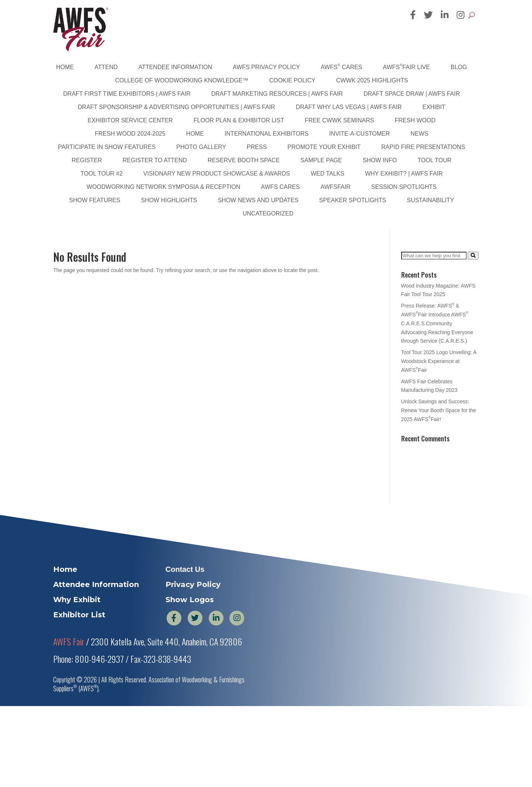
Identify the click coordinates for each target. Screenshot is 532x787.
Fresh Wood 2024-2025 (130, 134)
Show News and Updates (258, 200)
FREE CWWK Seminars (340, 120)
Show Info (380, 160)
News (419, 134)
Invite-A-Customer (359, 134)
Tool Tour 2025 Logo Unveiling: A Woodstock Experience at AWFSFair (439, 361)
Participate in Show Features (107, 147)
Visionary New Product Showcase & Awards (217, 174)
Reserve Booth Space (244, 160)
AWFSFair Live (406, 67)
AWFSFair (336, 187)
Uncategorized (268, 213)
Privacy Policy (193, 584)
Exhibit (434, 107)
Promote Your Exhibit (324, 147)
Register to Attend (155, 160)
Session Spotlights (404, 187)
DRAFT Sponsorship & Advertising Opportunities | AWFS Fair (177, 107)
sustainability (430, 200)
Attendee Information (175, 67)
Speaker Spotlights (353, 200)
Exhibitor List (79, 615)
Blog (459, 67)
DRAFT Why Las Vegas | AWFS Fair (349, 107)
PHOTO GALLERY (201, 147)
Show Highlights (169, 200)
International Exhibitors (267, 134)
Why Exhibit (77, 600)
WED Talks (328, 174)
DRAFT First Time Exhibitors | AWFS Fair (127, 94)
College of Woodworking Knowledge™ (182, 80)
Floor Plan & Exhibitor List (239, 120)
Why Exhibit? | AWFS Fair (404, 174)
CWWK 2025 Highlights (372, 80)
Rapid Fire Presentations (423, 147)
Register (87, 160)
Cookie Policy (292, 80)
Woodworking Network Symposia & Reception (163, 187)
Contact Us (185, 569)
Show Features (95, 200)
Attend (106, 67)
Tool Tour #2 (102, 174)
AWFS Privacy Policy (266, 67)
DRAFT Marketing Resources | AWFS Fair (277, 94)
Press (257, 147)
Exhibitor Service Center (130, 120)
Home (65, 67)
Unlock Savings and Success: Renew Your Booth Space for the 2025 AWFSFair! (439, 410)
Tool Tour (434, 160)
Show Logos (190, 600)
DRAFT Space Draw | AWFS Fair (412, 94)
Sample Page (321, 160)
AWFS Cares (341, 67)
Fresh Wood (415, 120)
